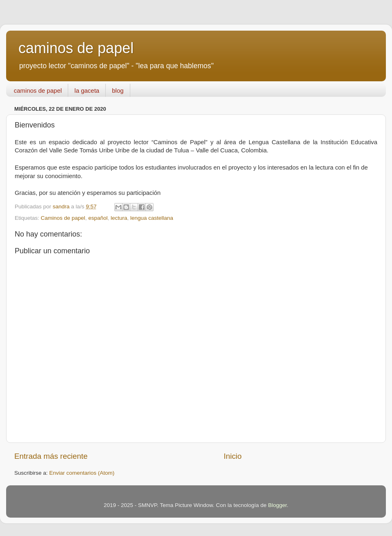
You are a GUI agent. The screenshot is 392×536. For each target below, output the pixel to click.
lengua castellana (152, 218)
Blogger (277, 505)
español (98, 218)
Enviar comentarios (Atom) (82, 473)
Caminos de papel (63, 218)
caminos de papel (76, 48)
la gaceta (87, 90)
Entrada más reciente (51, 456)
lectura (119, 218)
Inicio (233, 456)
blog (118, 90)
